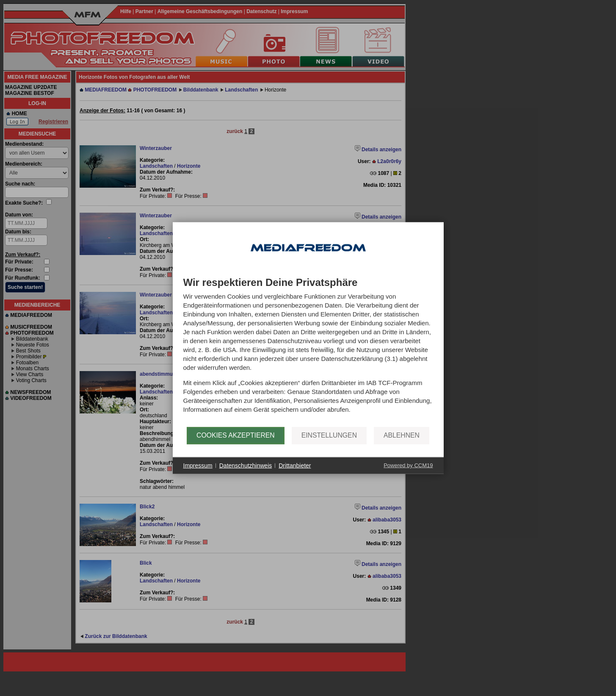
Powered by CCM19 (408, 465)
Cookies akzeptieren (236, 435)
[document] (308, 352)
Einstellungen (329, 435)
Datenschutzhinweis (246, 465)
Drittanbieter (295, 465)
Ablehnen (402, 435)
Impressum (198, 465)
